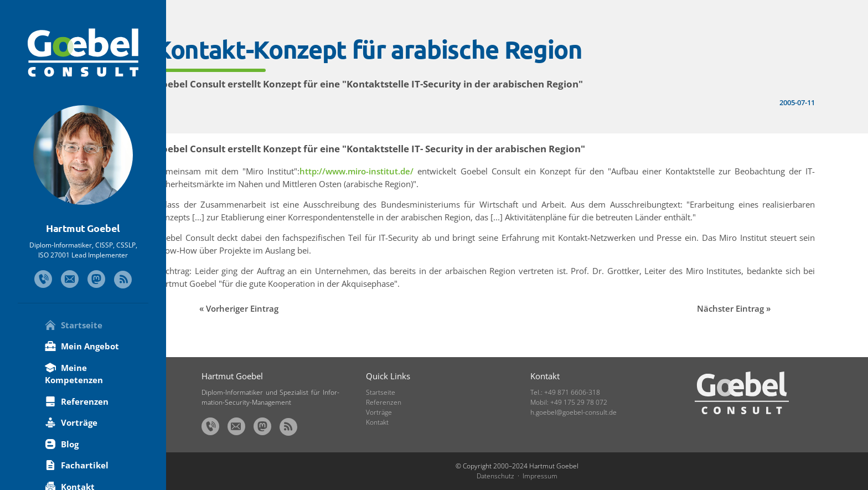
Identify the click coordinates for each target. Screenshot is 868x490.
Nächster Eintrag (748, 308)
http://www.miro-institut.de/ (397, 171)
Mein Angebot (82, 346)
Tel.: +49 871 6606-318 (565, 392)
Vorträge (71, 422)
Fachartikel (77, 465)
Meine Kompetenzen (74, 374)
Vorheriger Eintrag (289, 308)
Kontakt (377, 422)
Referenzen (77, 401)
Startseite (74, 325)
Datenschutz (495, 476)
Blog (62, 444)
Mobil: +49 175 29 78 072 (569, 402)
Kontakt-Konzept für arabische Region (415, 49)
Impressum (540, 476)
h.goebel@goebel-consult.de (573, 412)
